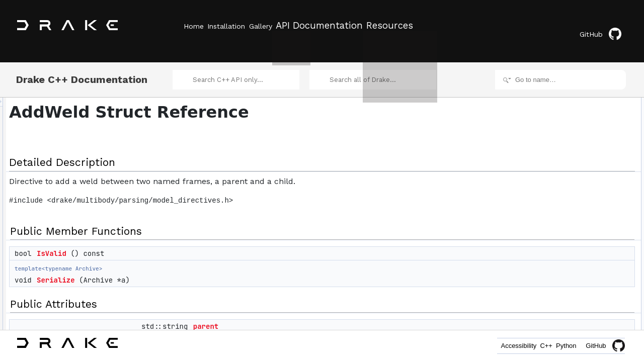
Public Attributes (553, 138)
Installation (238, 26)
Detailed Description (559, 94)
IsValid (177, 244)
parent (332, 317)
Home (194, 26)
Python (560, 346)
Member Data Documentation (571, 215)
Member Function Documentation (576, 182)
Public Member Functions (566, 105)
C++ (529, 346)
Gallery (283, 26)
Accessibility (490, 346)
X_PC (548, 171)
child (546, 160)
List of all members (557, 259)
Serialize (182, 270)
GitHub (606, 26)
